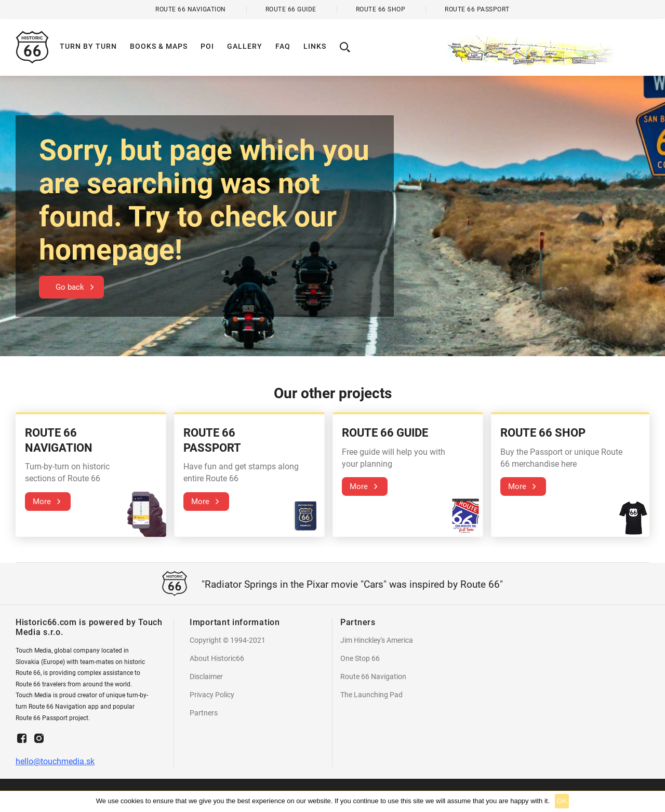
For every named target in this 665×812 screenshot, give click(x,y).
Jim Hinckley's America (377, 640)
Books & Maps (159, 46)
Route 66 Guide (291, 9)
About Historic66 (217, 658)
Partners (204, 713)
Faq (283, 46)
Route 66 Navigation (373, 676)
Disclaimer (206, 676)
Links (315, 46)
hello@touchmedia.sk (55, 761)
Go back (70, 287)
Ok (562, 801)
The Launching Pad (371, 695)
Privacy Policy (212, 695)
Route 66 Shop (381, 9)
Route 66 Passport (477, 9)
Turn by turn (88, 46)
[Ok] (652, 802)
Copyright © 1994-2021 (228, 640)
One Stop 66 (360, 658)
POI (207, 46)
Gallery (245, 46)
